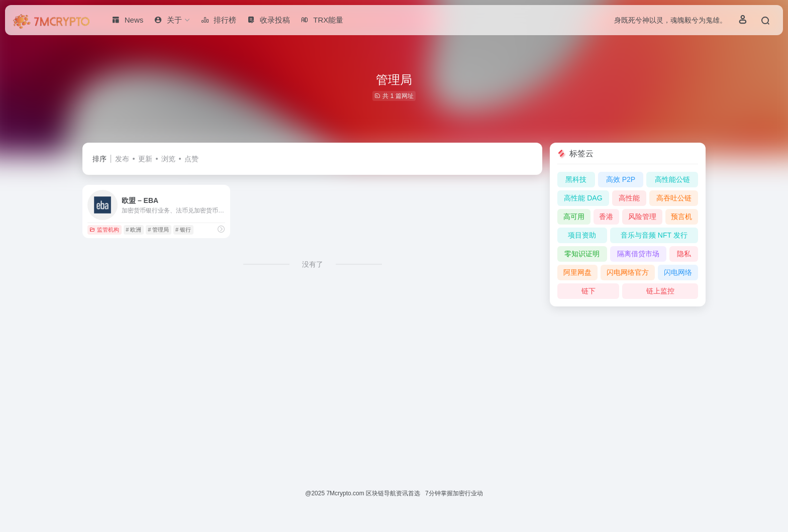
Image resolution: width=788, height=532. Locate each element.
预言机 (681, 217)
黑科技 (576, 179)
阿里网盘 (577, 272)
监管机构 (104, 230)
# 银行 (183, 230)
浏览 (168, 159)
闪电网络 (678, 272)
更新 (145, 159)
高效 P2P (621, 179)
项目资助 (582, 235)
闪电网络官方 (628, 272)
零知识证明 (582, 254)
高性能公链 (672, 179)
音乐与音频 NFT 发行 (654, 235)
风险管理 (642, 217)
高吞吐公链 (674, 198)
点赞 (191, 159)
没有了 (313, 264)
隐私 (684, 254)
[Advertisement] (394, 385)
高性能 (629, 198)
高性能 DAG (583, 198)
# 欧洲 (133, 230)
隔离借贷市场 (638, 254)
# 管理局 (158, 230)
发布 (122, 159)
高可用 (574, 217)
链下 (588, 291)
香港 (606, 217)
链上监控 (660, 291)
